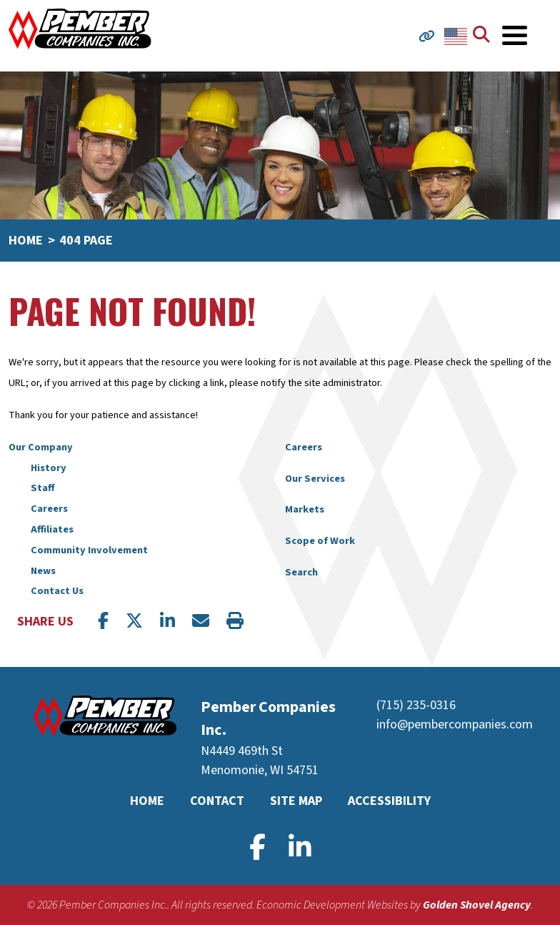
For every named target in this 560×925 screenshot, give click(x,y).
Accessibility (389, 801)
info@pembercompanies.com (455, 724)
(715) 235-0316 (416, 705)
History (49, 468)
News (43, 571)
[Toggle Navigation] (515, 35)
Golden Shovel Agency (477, 905)
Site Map (296, 801)
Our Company (41, 447)
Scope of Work (320, 541)
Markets (305, 509)
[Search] (484, 36)
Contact (217, 801)
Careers (49, 509)
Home (147, 801)
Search (301, 572)
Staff (42, 488)
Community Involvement (89, 550)
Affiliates (52, 529)
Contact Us (57, 591)
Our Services (315, 479)
